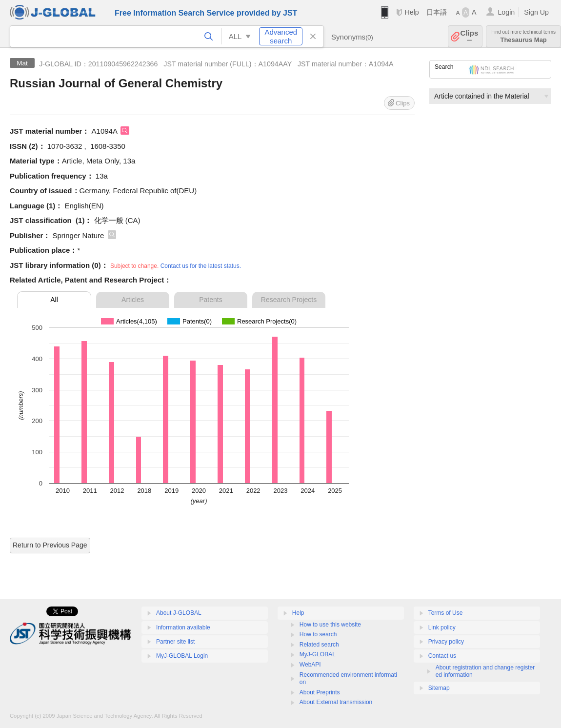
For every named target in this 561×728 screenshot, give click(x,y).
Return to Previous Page (50, 545)
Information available (183, 627)
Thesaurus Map (523, 36)
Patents (210, 300)
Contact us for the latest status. (201, 266)
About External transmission (336, 702)
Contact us (442, 656)
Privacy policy (446, 642)
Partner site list (175, 642)
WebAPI (310, 665)
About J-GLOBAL (179, 613)
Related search (319, 645)
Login (506, 12)
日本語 (437, 12)
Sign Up (536, 12)
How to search (318, 634)
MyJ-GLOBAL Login (182, 656)
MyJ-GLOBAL (318, 654)
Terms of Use (446, 613)
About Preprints (320, 692)
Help (411, 12)
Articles (133, 300)
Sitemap (439, 688)
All (54, 300)
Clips (470, 36)
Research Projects (289, 300)
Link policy (442, 627)
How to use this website (330, 625)
